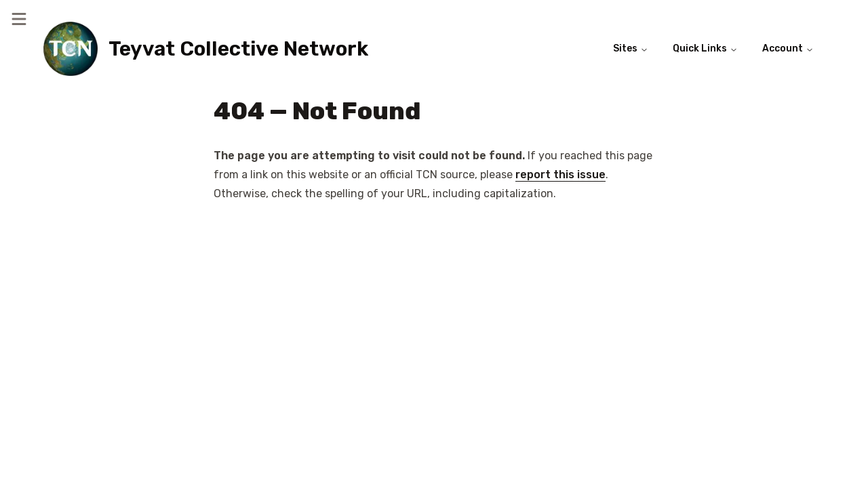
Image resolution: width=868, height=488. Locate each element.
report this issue (560, 175)
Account (788, 48)
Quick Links (705, 48)
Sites (631, 48)
